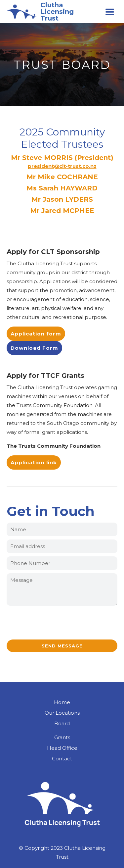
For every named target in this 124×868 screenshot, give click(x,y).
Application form (36, 334)
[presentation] (62, 623)
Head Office (62, 748)
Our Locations (62, 713)
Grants (62, 737)
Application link (34, 462)
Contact (62, 759)
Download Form (34, 348)
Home (62, 702)
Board (62, 723)
